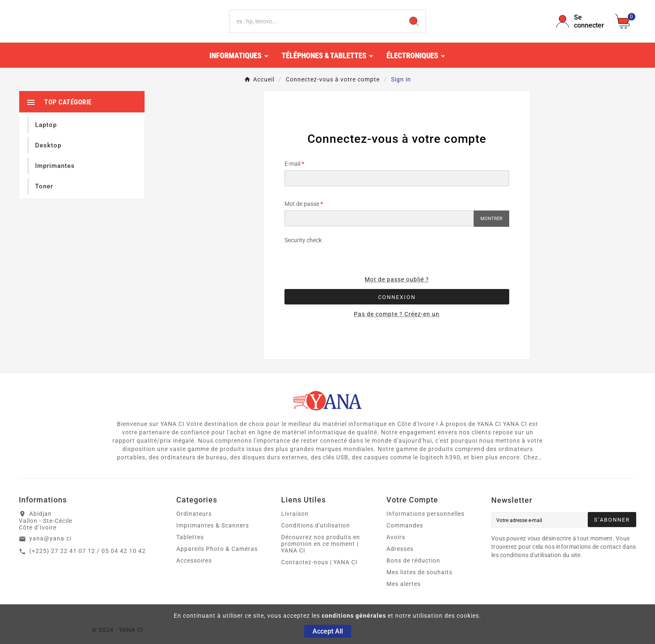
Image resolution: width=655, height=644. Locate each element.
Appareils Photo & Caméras (217, 549)
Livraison (295, 514)
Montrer (491, 219)
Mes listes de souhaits (419, 572)
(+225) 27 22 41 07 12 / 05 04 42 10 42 (88, 551)
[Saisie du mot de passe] (379, 218)
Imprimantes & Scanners (213, 525)
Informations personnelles (425, 514)
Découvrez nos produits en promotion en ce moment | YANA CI (321, 544)
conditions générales (354, 616)
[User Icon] (581, 21)
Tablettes (190, 537)
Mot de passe (302, 204)
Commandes (405, 525)
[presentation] (407, 253)
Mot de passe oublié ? (397, 279)
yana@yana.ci (50, 538)
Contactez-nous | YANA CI (319, 562)
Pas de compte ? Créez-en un (397, 314)
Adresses (400, 549)
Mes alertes (404, 584)
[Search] (414, 21)
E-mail (292, 164)
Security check (303, 240)
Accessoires (194, 560)
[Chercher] (316, 21)
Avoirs (396, 537)
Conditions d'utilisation (316, 525)
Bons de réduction (413, 560)
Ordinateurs (194, 514)
